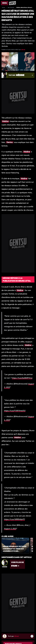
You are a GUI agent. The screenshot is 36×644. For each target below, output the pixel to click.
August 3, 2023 (10, 529)
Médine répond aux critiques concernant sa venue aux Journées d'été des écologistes (15, 549)
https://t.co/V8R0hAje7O (14, 519)
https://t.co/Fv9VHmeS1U (15, 411)
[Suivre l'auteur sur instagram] (32, 636)
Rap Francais (11, 7)
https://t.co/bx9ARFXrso (22, 378)
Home (3, 7)
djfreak (23, 50)
